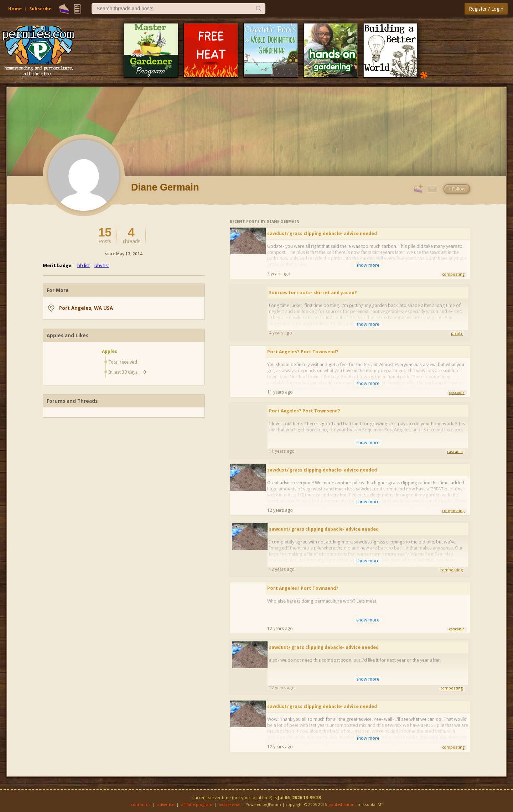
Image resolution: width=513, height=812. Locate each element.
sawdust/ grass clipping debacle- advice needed (322, 233)
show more (368, 265)
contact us (141, 805)
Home (15, 9)
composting (453, 274)
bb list (84, 266)
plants (457, 334)
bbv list (102, 266)
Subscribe (40, 9)
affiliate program (197, 805)
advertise (166, 805)
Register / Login (486, 9)
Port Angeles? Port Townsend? (303, 352)
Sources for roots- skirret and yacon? (313, 293)
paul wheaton (341, 805)
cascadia (457, 393)
